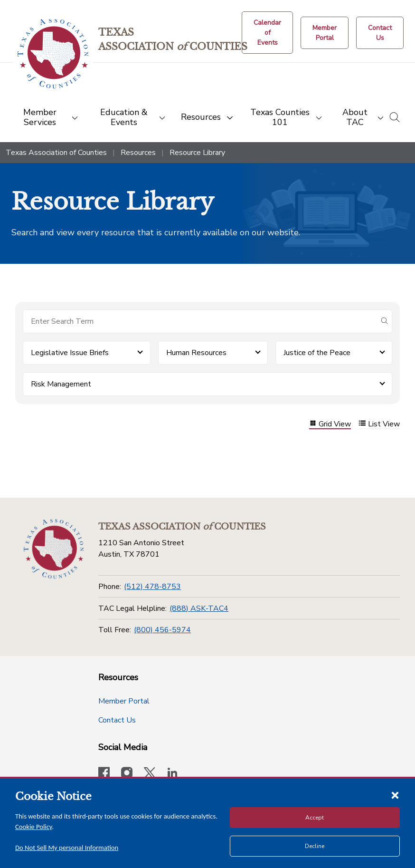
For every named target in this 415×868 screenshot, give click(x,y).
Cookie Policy (34, 827)
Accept (315, 818)
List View (379, 424)
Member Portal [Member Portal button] (124, 701)
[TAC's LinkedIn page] (172, 774)
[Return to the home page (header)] (53, 54)
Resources (138, 153)
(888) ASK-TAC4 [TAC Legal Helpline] (199, 608)
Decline (315, 846)
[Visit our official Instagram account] (127, 774)
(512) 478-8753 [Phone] (152, 587)
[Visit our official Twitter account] (150, 774)
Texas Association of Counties (56, 153)
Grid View (330, 424)
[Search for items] (200, 321)
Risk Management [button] (61, 384)
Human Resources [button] (196, 353)
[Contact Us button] (380, 33)
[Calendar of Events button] (267, 33)
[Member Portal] (325, 33)
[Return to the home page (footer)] (54, 549)
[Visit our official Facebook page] (104, 774)
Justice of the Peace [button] (317, 353)
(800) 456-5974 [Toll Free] (162, 630)
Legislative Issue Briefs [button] (70, 353)
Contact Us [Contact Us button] (117, 720)
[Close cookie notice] (395, 795)
